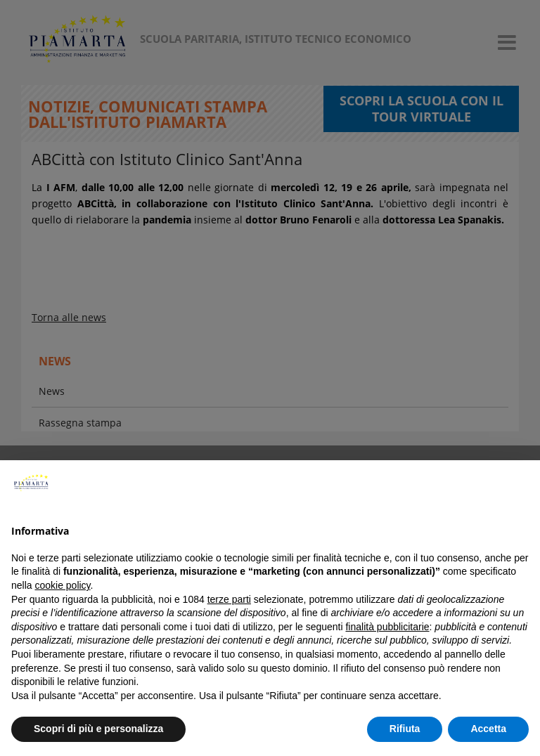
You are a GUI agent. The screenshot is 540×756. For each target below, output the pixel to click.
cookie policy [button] (62, 585)
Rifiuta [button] (405, 729)
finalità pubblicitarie (387, 627)
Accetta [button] (488, 729)
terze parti (229, 599)
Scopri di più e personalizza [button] (98, 729)
